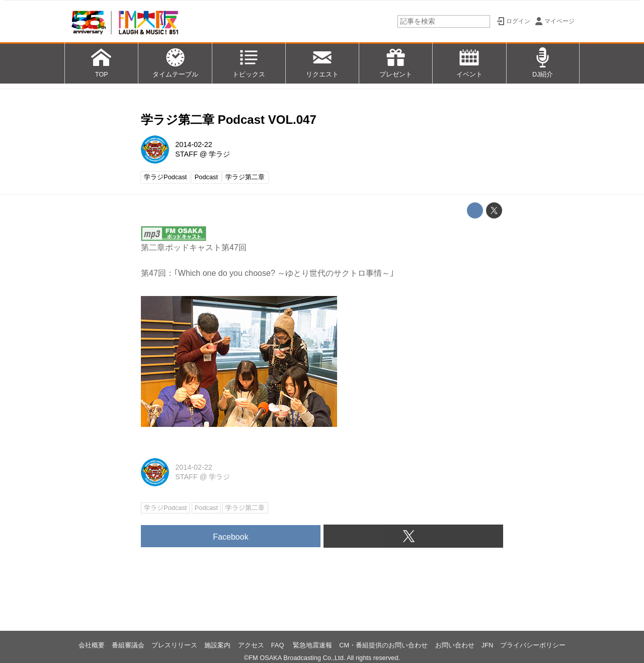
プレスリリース (174, 645)
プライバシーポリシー (533, 645)
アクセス (251, 645)
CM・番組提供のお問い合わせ (383, 645)
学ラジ (219, 154)
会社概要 (92, 645)
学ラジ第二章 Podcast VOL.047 (229, 120)
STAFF (186, 154)
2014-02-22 (194, 144)
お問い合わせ (455, 645)
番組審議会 (128, 645)
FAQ (278, 645)
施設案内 (217, 645)
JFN (487, 645)
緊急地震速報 (312, 645)
